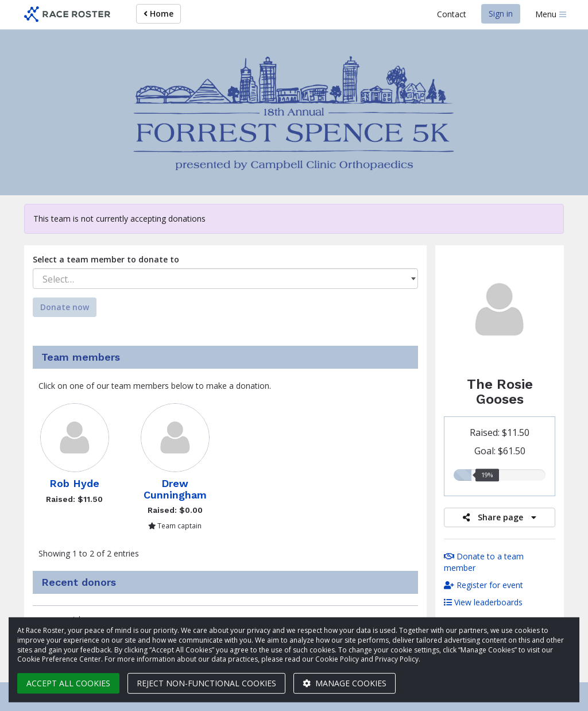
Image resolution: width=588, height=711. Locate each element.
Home (158, 13)
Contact (452, 14)
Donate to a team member (484, 562)
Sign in (501, 13)
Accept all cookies (68, 683)
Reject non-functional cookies (206, 683)
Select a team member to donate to (106, 259)
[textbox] (225, 279)
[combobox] (225, 279)
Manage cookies (345, 683)
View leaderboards (483, 602)
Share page (500, 517)
